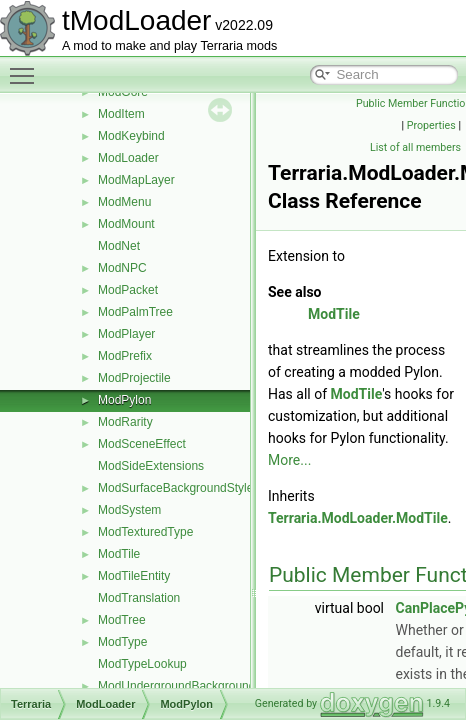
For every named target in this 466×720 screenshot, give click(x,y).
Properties (431, 125)
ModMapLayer (136, 180)
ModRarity (125, 422)
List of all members (415, 147)
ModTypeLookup (142, 664)
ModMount (126, 224)
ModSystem (129, 510)
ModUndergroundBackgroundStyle (190, 686)
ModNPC (122, 268)
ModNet (119, 246)
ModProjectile (134, 378)
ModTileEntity (134, 576)
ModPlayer (126, 334)
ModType (122, 642)
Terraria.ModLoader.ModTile (358, 518)
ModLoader (128, 158)
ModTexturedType (145, 532)
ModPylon (124, 400)
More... (289, 460)
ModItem (121, 114)
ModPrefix (125, 356)
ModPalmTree (135, 312)
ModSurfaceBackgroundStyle (175, 488)
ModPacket (128, 290)
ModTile (119, 554)
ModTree (122, 620)
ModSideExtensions (151, 466)
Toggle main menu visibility (27, 67)
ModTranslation (139, 598)
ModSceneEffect (142, 444)
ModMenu (124, 202)
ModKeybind (131, 136)
